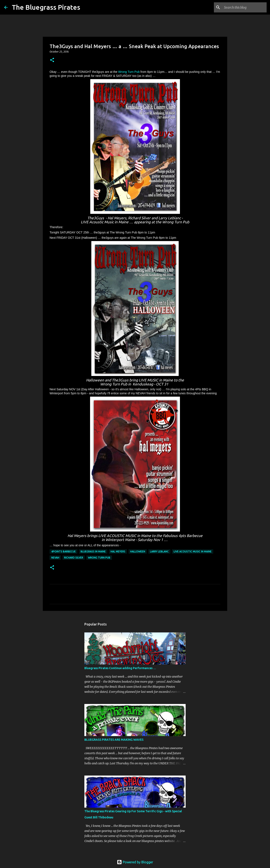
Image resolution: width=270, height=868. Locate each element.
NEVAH (55, 558)
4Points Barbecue (63, 551)
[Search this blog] (244, 7)
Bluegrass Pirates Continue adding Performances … (120, 668)
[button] (52, 60)
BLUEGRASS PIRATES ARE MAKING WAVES (114, 740)
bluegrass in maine (93, 551)
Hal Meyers (118, 551)
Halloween (138, 551)
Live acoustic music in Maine (193, 551)
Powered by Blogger (135, 862)
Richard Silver (74, 558)
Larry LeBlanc (159, 551)
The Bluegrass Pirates (46, 7)
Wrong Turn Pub (129, 72)
